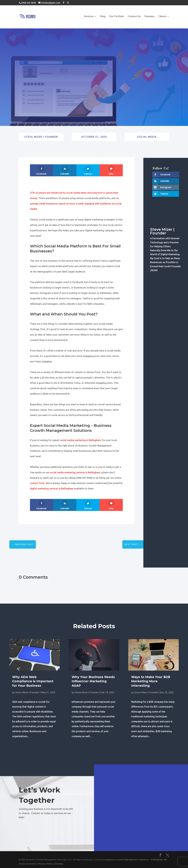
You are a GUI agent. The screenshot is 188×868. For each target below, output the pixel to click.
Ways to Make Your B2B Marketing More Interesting (151, 681)
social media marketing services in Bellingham (75, 472)
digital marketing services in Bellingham (52, 489)
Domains (150, 16)
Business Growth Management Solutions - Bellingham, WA (136, 860)
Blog (103, 16)
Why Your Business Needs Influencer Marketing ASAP (93, 681)
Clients (162, 16)
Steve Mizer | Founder (41, 137)
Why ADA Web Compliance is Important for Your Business (33, 681)
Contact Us (134, 16)
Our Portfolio (117, 16)
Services (89, 16)
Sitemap (59, 864)
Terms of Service (28, 864)
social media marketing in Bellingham (80, 440)
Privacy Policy (46, 864)
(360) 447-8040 (28, 3)
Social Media (147, 137)
